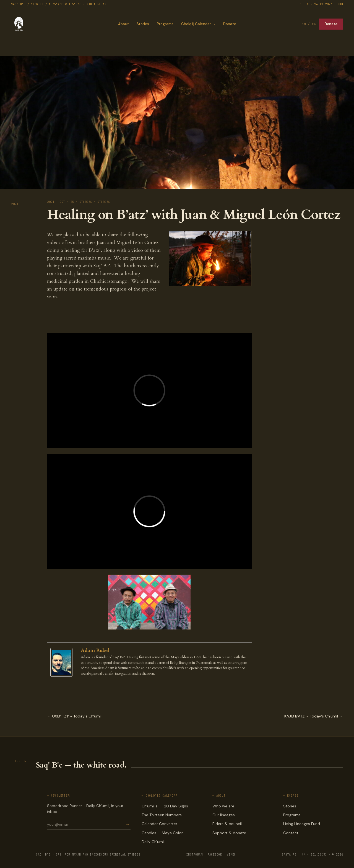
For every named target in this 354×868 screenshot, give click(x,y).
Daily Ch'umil (153, 842)
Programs (165, 24)
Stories (143, 24)
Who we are (223, 806)
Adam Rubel (95, 650)
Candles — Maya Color (162, 833)
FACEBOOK (215, 855)
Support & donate (229, 833)
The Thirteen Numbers (162, 815)
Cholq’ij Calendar (196, 24)
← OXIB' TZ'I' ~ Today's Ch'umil (74, 716)
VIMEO (231, 855)
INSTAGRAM (195, 855)
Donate (230, 24)
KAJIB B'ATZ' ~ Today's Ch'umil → (314, 716)
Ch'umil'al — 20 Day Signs (165, 806)
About (123, 24)
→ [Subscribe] (128, 824)
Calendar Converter (159, 824)
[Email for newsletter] (86, 824)
